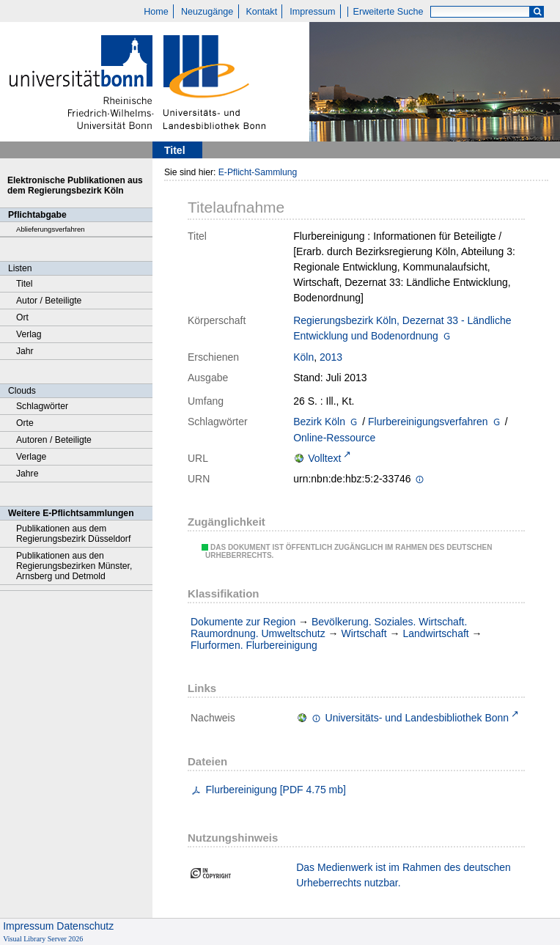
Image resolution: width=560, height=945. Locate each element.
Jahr (25, 351)
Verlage (31, 457)
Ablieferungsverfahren (51, 229)
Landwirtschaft (435, 633)
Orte (25, 423)
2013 (331, 357)
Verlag (29, 334)
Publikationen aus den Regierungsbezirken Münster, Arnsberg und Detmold (74, 566)
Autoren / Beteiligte (54, 440)
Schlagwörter (42, 406)
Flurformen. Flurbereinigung (254, 645)
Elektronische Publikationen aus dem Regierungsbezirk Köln (75, 185)
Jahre (27, 474)
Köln (303, 357)
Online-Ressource (334, 438)
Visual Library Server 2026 (43, 939)
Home (156, 12)
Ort (22, 317)
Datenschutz (85, 926)
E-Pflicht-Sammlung (258, 172)
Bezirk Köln (319, 422)
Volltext (324, 458)
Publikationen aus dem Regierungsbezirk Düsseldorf (73, 534)
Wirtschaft (364, 633)
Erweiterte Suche (388, 12)
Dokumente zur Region (243, 622)
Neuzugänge (207, 12)
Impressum (312, 12)
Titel (25, 284)
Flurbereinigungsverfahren (428, 422)
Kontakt (261, 12)
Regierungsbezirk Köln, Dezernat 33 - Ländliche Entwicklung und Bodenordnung (402, 328)
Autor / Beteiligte (49, 301)
